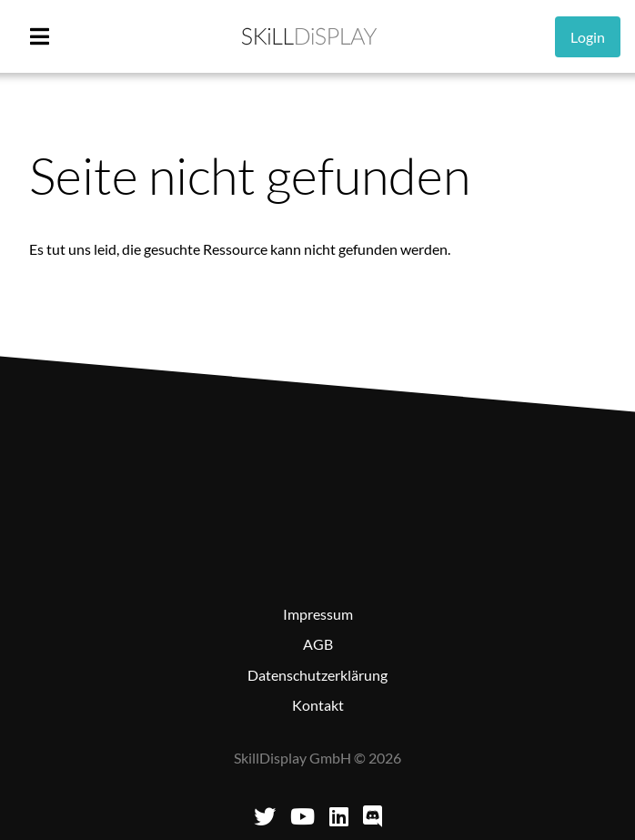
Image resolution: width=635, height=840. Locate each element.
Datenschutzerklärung (317, 675)
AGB (318, 644)
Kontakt (318, 705)
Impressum (318, 614)
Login (588, 37)
